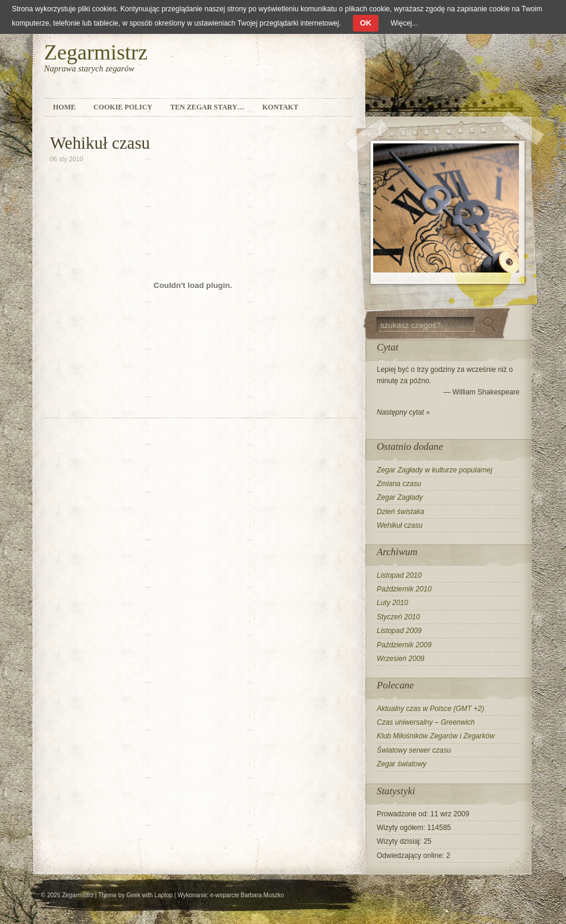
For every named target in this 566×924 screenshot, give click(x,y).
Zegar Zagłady (400, 497)
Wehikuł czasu (400, 525)
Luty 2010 (393, 603)
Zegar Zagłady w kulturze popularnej (434, 470)
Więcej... (404, 23)
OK (366, 23)
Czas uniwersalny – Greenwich (426, 722)
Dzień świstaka (401, 512)
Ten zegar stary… (207, 107)
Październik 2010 (404, 589)
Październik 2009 (404, 645)
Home (64, 107)
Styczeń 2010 (398, 617)
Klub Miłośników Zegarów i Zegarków (436, 736)
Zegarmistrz (96, 52)
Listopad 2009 (399, 631)
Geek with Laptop (149, 895)
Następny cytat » (403, 412)
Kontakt (280, 107)
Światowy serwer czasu (414, 750)
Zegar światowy (401, 764)
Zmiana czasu (399, 484)
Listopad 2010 (399, 575)
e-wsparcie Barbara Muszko (247, 895)
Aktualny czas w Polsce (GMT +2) (430, 709)
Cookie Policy (123, 107)
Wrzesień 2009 (401, 659)
